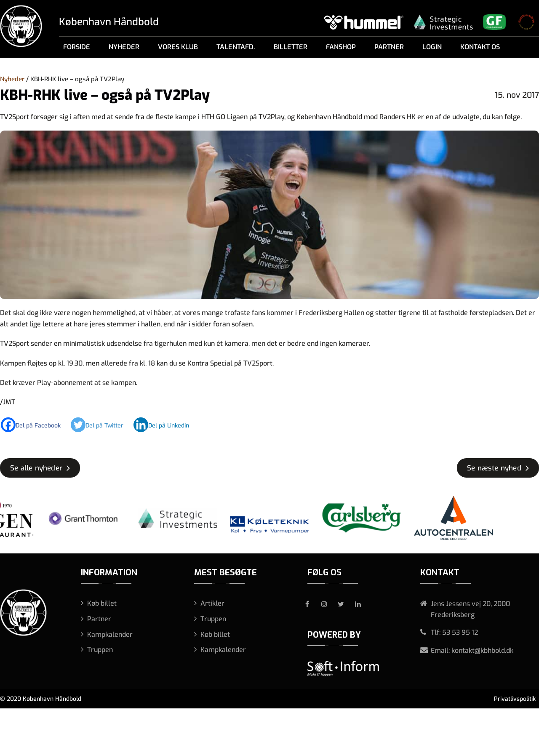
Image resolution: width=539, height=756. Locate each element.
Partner (389, 47)
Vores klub (178, 47)
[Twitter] (101, 425)
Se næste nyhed (494, 468)
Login (432, 47)
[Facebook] (35, 425)
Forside (77, 47)
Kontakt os (480, 47)
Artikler (212, 603)
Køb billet (102, 603)
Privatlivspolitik (515, 699)
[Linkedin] (165, 425)
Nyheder (124, 47)
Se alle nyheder (36, 468)
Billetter (291, 47)
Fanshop (341, 47)
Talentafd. (236, 47)
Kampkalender (110, 634)
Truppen (100, 650)
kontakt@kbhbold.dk (482, 650)
